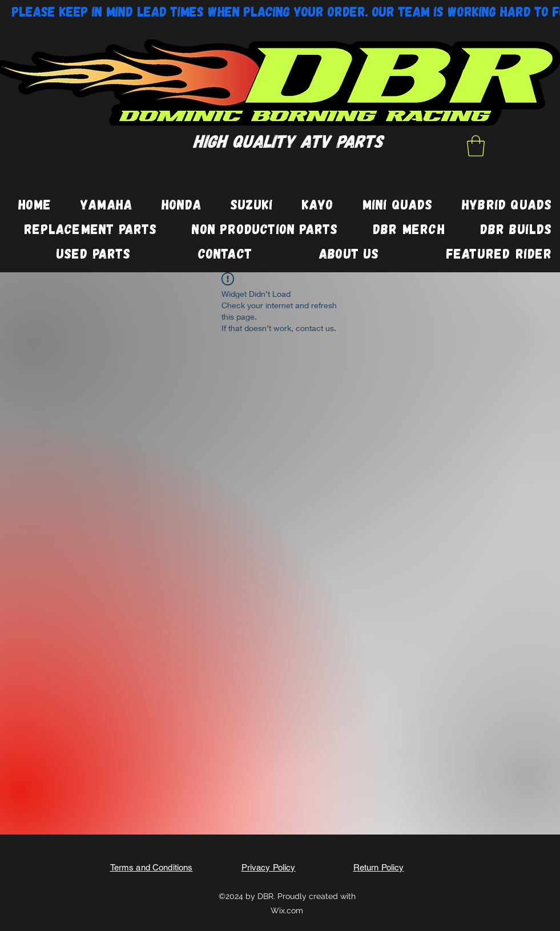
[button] (476, 146)
